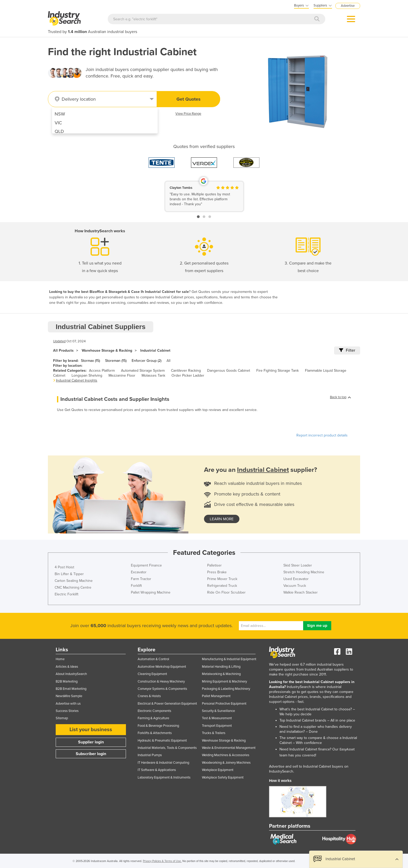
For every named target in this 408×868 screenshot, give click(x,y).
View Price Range (188, 114)
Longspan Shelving (87, 375)
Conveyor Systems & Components (162, 689)
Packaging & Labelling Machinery (226, 689)
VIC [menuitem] (58, 123)
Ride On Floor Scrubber (226, 592)
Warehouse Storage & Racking (107, 351)
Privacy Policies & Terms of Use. (162, 861)
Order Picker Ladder (188, 375)
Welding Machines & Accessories (226, 755)
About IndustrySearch (71, 674)
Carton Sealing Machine (74, 581)
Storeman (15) (116, 361)
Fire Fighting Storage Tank (278, 371)
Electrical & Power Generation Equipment (167, 704)
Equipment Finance (146, 565)
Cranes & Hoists (149, 696)
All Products (63, 351)
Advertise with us (68, 704)
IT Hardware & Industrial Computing (163, 763)
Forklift (136, 586)
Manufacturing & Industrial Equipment (229, 659)
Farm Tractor (141, 579)
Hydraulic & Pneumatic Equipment (162, 741)
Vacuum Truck (295, 586)
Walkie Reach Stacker (301, 592)
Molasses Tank (153, 375)
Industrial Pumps (150, 755)
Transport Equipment (217, 726)
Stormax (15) (90, 361)
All (168, 361)
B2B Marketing (67, 681)
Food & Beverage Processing (158, 726)
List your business (91, 730)
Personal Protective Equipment (224, 704)
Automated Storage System (143, 371)
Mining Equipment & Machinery (224, 681)
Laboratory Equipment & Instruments (164, 777)
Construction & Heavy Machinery (161, 681)
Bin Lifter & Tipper (69, 574)
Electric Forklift (66, 594)
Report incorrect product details (322, 435)
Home (60, 659)
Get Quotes (189, 99)
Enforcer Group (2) (146, 361)
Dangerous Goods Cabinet (229, 371)
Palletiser (214, 565)
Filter (347, 350)
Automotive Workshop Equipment (162, 667)
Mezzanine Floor (122, 375)
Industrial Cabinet (155, 351)
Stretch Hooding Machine (304, 572)
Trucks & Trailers (214, 733)
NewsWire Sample (69, 696)
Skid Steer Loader (298, 565)
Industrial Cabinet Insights (77, 380)
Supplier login (91, 742)
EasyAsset (347, 749)
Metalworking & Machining (221, 674)
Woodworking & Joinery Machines (226, 763)
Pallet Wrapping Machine (151, 592)
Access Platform (102, 371)
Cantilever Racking (186, 371)
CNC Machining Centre (73, 587)
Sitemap (62, 718)
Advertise (348, 6)
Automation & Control (153, 659)
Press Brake (217, 572)
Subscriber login (91, 754)
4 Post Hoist (64, 567)
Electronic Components (154, 711)
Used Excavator (296, 579)
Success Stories (67, 711)
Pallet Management (216, 696)
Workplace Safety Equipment (223, 777)
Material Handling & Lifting (221, 667)
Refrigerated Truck (222, 586)
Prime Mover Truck (222, 579)
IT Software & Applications (157, 770)
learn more (222, 519)
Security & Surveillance (218, 711)
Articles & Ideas (67, 667)
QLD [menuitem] (59, 131)
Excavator (139, 572)
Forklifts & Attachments (155, 733)
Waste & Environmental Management (229, 748)
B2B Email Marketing (71, 689)
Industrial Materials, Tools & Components (167, 748)
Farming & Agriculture (153, 718)
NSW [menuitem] (60, 114)
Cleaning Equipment (152, 674)
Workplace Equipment (218, 770)
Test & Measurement (217, 718)
